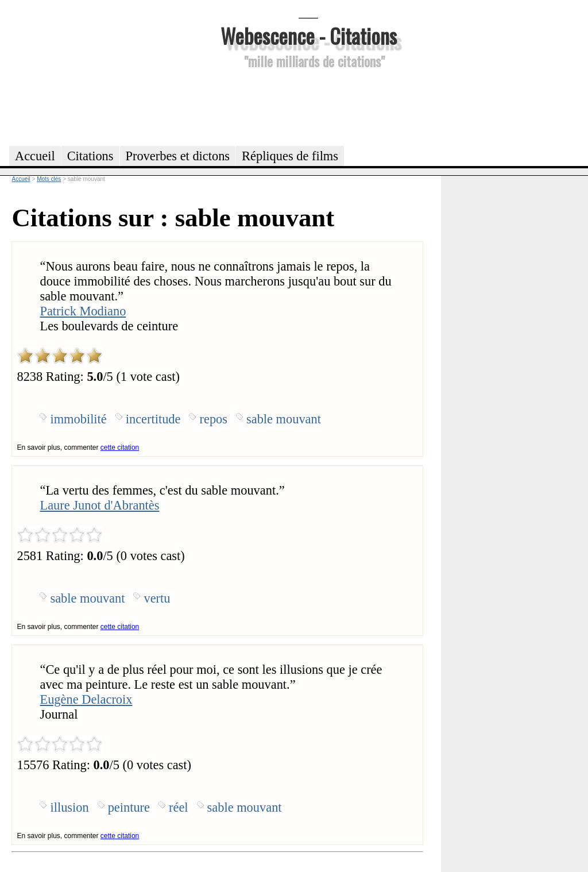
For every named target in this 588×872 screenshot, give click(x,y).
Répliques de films (290, 156)
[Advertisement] (308, 106)
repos (213, 419)
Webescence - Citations (309, 35)
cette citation (120, 447)
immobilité (78, 419)
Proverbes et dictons (178, 156)
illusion (69, 807)
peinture (129, 807)
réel (179, 807)
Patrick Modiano (83, 311)
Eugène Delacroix (86, 699)
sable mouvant (284, 419)
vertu (157, 598)
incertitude (153, 419)
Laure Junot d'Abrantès (99, 505)
